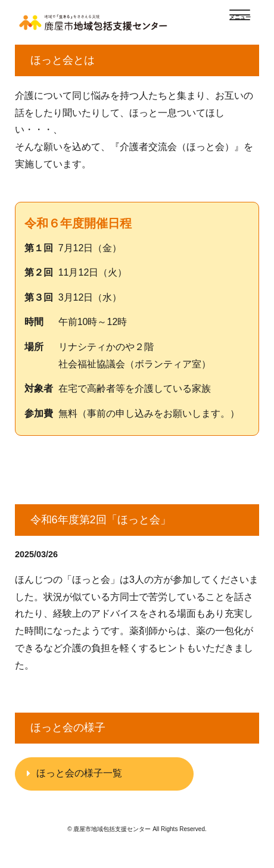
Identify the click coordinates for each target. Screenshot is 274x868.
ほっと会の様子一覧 (79, 773)
